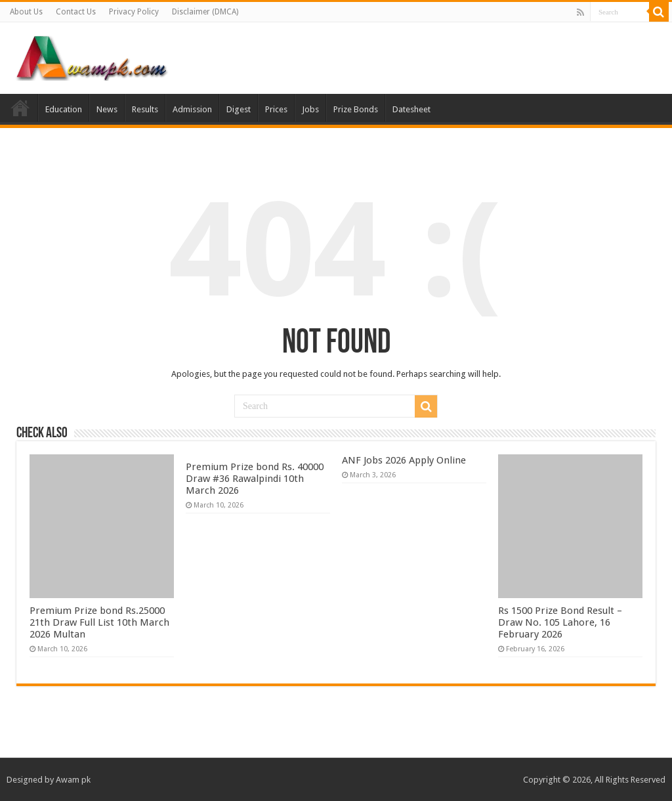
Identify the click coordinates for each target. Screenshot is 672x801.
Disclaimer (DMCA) (205, 12)
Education (64, 109)
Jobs (310, 109)
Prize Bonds (356, 109)
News (107, 109)
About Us (26, 12)
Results (145, 109)
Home (20, 108)
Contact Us (76, 12)
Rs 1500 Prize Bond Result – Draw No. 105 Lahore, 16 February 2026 (560, 622)
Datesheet (411, 109)
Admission (192, 109)
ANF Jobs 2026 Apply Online (404, 460)
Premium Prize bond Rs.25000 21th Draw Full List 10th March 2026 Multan (99, 622)
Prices (276, 109)
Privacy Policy (134, 12)
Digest (239, 109)
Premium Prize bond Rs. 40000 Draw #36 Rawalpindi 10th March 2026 (255, 479)
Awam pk (73, 780)
